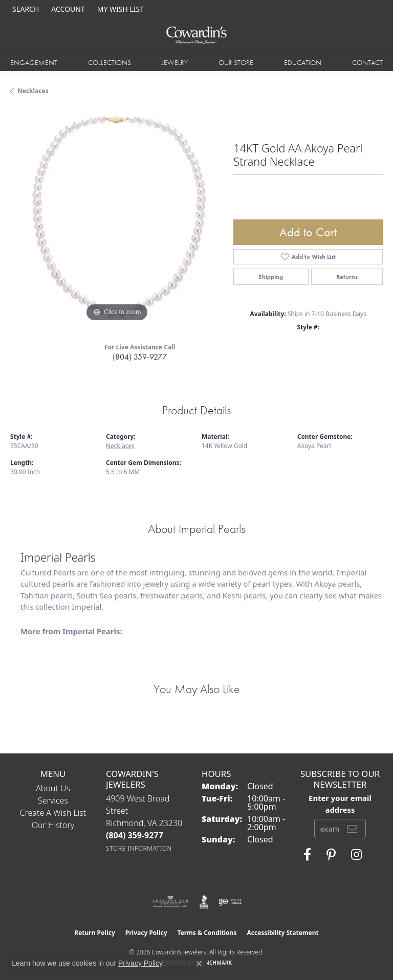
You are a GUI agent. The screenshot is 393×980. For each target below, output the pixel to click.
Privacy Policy (146, 933)
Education (303, 62)
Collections (110, 62)
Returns (347, 277)
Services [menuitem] (53, 800)
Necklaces (33, 91)
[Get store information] (139, 848)
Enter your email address (340, 804)
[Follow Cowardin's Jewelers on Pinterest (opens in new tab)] (331, 855)
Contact (367, 62)
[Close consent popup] (199, 964)
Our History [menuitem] (53, 825)
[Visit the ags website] (170, 902)
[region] (117, 218)
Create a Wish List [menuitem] (53, 813)
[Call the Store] (135, 835)
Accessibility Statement (282, 933)
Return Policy (95, 933)
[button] (25, 9)
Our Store (236, 62)
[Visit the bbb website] (204, 902)
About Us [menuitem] (53, 788)
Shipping (271, 277)
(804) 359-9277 (140, 357)
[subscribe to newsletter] (352, 829)
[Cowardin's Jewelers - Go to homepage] (196, 36)
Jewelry (175, 62)
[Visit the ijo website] (230, 902)
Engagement (34, 62)
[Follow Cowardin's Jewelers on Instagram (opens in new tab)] (356, 855)
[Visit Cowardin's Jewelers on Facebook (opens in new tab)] (307, 855)
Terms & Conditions (207, 933)
